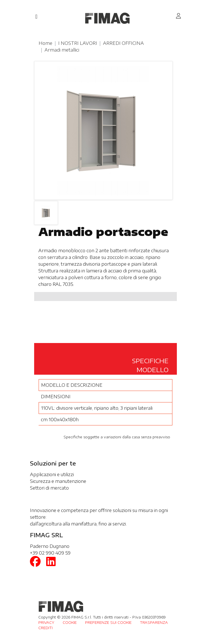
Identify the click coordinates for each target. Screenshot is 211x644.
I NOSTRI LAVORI (78, 43)
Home (45, 43)
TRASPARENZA (154, 622)
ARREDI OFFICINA (123, 43)
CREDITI (45, 628)
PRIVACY (46, 622)
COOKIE (70, 622)
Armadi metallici (62, 50)
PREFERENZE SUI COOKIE (108, 622)
